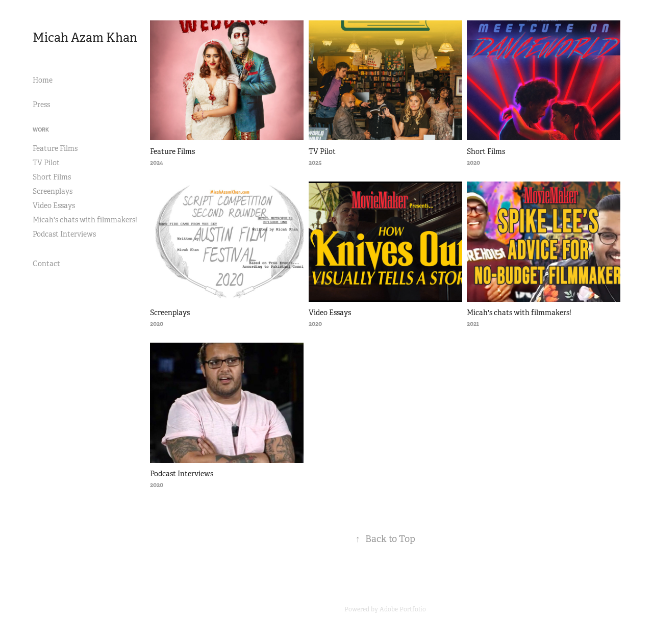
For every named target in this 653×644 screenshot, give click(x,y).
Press (41, 105)
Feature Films (55, 148)
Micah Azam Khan (85, 38)
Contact (46, 264)
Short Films (52, 177)
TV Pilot (46, 163)
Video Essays (54, 205)
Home (43, 80)
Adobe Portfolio (403, 609)
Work (41, 130)
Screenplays (53, 191)
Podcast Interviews (64, 234)
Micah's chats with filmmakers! (85, 220)
